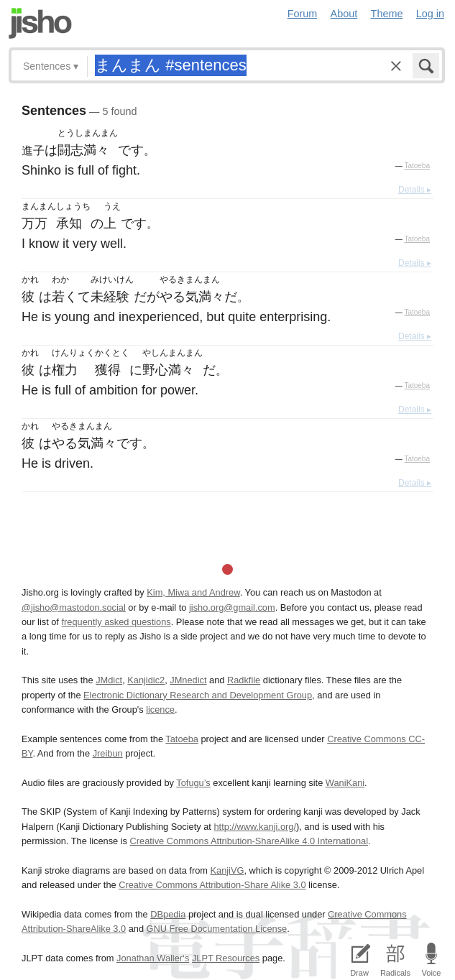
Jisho (40, 23)
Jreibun (108, 753)
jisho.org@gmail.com (232, 607)
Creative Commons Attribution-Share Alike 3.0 (212, 885)
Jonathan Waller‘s (153, 958)
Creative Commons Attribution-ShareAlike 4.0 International (249, 841)
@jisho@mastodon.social (74, 607)
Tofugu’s (193, 783)
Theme (387, 14)
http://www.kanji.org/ (255, 827)
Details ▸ (415, 190)
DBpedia (168, 914)
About (344, 14)
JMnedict (188, 680)
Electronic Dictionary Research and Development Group (198, 695)
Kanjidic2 (146, 680)
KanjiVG (227, 870)
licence (160, 709)
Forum (303, 14)
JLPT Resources (226, 958)
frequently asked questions (116, 622)
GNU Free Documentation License (217, 929)
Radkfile (244, 680)
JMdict (109, 680)
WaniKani (345, 783)
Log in (430, 14)
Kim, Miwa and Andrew (193, 592)
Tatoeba (417, 166)
